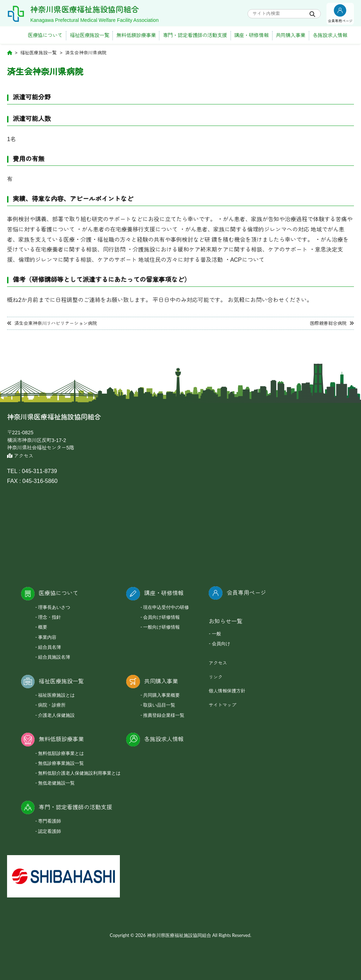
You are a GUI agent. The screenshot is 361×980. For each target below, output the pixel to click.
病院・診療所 (52, 705)
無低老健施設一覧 (56, 783)
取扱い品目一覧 (159, 705)
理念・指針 (50, 617)
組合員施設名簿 (54, 657)
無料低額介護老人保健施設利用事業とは (79, 773)
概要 (43, 627)
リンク (216, 677)
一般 (216, 634)
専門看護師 (50, 821)
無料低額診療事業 (136, 35)
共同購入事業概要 (161, 695)
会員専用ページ (246, 593)
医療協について (45, 35)
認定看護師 (50, 831)
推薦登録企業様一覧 (164, 715)
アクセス (20, 456)
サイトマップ (222, 705)
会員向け (221, 643)
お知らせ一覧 (226, 621)
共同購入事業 (290, 35)
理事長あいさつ (54, 607)
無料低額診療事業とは (61, 753)
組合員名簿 (50, 647)
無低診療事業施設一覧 (61, 763)
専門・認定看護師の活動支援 (195, 35)
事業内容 (47, 637)
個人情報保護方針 (227, 691)
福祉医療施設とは (56, 695)
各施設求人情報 (330, 35)
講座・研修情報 (251, 35)
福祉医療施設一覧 (90, 35)
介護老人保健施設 (56, 715)
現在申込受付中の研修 (166, 607)
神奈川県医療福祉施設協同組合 (97, 9)
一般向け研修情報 (161, 627)
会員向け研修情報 (161, 617)
